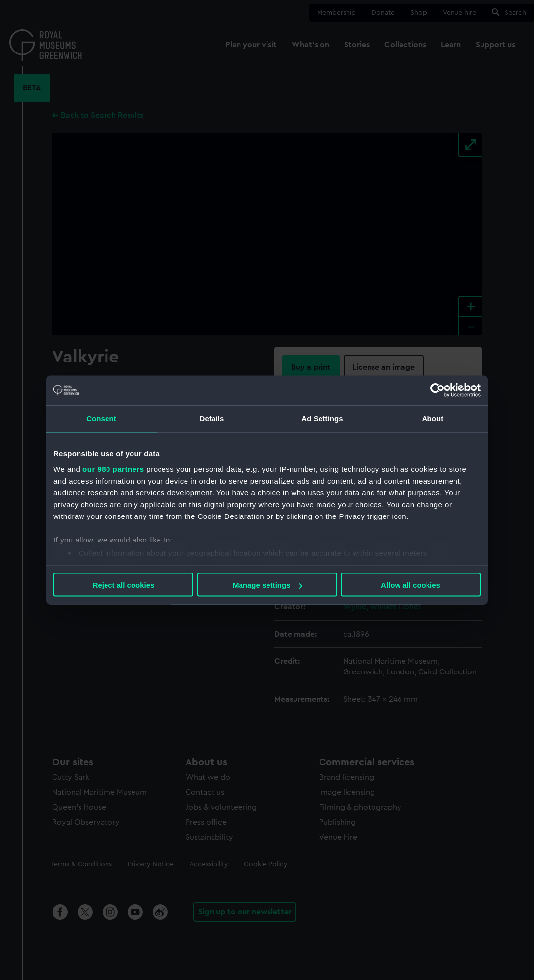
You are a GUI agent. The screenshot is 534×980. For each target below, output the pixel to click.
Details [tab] (212, 419)
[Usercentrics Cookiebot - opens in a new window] (438, 390)
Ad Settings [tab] (322, 419)
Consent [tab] (101, 419)
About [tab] (433, 419)
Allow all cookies (411, 585)
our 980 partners (113, 469)
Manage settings (267, 585)
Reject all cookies (124, 585)
